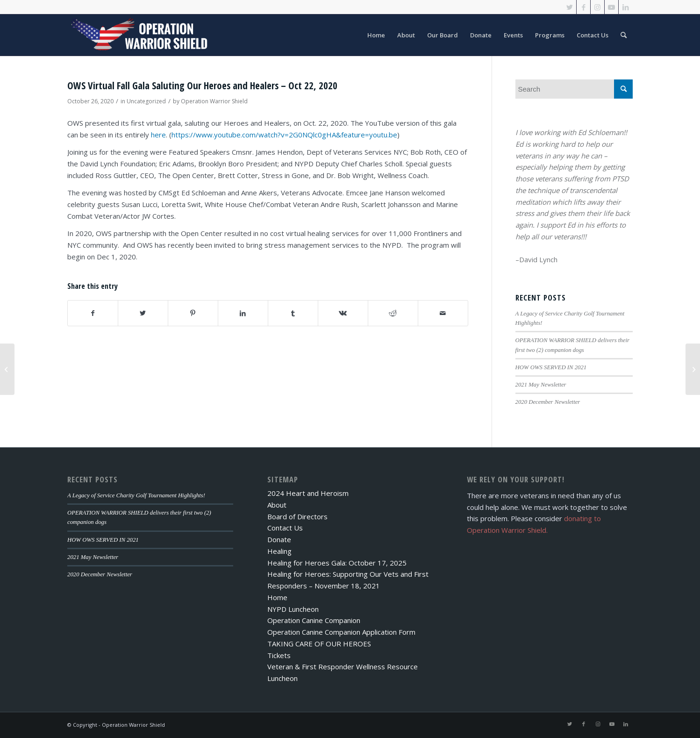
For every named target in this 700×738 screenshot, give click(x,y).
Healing (279, 551)
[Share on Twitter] (143, 313)
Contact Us (285, 528)
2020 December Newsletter (548, 402)
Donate (279, 539)
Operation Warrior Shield (214, 101)
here (158, 135)
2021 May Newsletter (541, 385)
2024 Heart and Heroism (308, 493)
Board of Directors (297, 516)
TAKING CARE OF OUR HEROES (319, 644)
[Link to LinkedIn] (626, 7)
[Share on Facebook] (93, 313)
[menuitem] (376, 35)
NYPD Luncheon (293, 609)
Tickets (279, 655)
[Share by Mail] (443, 313)
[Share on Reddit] (393, 313)
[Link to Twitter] (569, 7)
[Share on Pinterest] (193, 313)
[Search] (624, 35)
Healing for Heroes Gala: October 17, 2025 (337, 563)
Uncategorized (146, 101)
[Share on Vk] (343, 313)
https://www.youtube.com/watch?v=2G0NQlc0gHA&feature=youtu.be (284, 135)
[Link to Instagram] (597, 7)
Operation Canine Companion (314, 620)
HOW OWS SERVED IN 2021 (551, 367)
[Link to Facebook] (583, 7)
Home (277, 597)
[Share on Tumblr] (293, 313)
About (277, 505)
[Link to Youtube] (611, 7)
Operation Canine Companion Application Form (341, 632)
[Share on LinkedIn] (243, 313)
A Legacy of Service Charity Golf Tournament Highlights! (136, 495)
